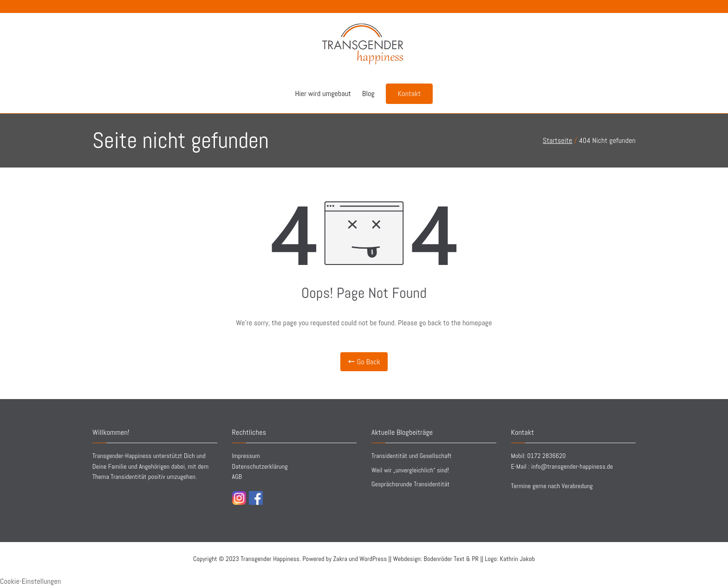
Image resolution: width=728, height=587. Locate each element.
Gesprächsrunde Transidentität (410, 484)
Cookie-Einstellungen (30, 581)
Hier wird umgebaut (323, 94)
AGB (237, 477)
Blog (368, 94)
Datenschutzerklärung (260, 466)
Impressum (246, 456)
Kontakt (409, 94)
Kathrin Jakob (517, 559)
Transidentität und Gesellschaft (412, 456)
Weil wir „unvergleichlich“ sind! (410, 470)
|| (454, 559)
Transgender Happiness (270, 559)
